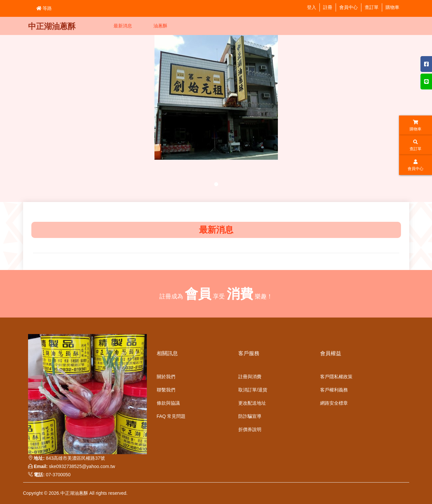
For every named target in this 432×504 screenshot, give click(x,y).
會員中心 (349, 7)
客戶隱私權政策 (336, 377)
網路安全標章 (334, 403)
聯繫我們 (166, 390)
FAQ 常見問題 (171, 416)
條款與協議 (168, 403)
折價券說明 (250, 429)
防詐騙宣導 (250, 416)
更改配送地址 (252, 403)
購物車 (392, 7)
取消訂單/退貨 (253, 390)
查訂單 (372, 7)
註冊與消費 (250, 377)
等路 (44, 8)
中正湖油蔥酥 (52, 26)
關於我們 (166, 377)
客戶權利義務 (334, 390)
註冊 (328, 7)
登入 (312, 7)
